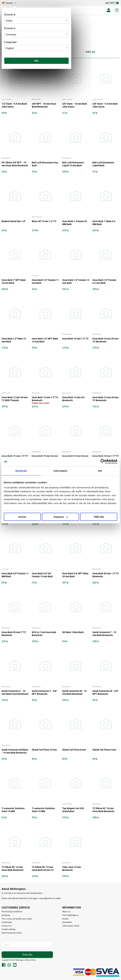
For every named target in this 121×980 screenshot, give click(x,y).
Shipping (6, 915)
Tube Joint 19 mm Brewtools (72, 869)
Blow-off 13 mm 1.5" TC (44, 221)
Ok (36, 61)
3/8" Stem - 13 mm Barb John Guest (75, 105)
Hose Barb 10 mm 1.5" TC (75, 339)
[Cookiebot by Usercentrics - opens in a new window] (103, 462)
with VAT (112, 4)
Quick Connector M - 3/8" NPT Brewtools (105, 692)
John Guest (7, 99)
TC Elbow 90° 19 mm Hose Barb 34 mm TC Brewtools (43, 869)
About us (66, 912)
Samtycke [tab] (21, 471)
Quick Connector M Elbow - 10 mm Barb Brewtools (15, 751)
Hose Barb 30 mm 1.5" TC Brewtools (106, 575)
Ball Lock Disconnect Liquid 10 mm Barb (73, 164)
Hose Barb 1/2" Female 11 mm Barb (45, 281)
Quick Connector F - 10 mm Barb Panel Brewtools (15, 692)
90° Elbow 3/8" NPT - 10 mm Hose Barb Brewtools (15, 164)
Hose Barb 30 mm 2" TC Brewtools (14, 634)
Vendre (33, 960)
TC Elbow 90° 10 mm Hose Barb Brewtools (103, 810)
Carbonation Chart (71, 926)
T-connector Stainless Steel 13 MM (43, 810)
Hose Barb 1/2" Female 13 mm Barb (76, 281)
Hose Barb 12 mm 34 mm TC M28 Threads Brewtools (15, 399)
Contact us (7, 926)
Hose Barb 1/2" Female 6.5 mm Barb (104, 281)
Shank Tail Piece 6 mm (104, 750)
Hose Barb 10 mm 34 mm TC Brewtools (105, 340)
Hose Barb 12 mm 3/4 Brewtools (73, 399)
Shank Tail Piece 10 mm (44, 750)
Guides (65, 919)
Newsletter (67, 922)
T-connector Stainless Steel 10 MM (13, 810)
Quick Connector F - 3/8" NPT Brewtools (44, 692)
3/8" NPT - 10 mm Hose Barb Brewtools (44, 105)
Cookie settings (9, 929)
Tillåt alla (99, 517)
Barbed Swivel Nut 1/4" (14, 221)
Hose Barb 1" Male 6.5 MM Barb (104, 223)
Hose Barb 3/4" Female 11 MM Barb (15, 575)
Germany (10, 3)
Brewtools (36, 99)
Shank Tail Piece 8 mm (74, 750)
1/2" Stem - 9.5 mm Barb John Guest (14, 105)
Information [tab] (61, 471)
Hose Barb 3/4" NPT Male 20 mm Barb (75, 575)
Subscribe (27, 955)
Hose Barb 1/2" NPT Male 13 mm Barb (45, 340)
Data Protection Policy (12, 933)
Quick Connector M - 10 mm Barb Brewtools (74, 692)
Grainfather (67, 804)
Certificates (7, 922)
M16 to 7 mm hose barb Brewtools (44, 634)
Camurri (35, 276)
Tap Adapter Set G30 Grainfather (73, 810)
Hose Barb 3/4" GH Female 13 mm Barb (42, 575)
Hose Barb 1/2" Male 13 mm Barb (14, 340)
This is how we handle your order (17, 919)
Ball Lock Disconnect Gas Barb (45, 164)
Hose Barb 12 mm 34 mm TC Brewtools (105, 399)
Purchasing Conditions (12, 912)
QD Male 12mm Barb (73, 632)
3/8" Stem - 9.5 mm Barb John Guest (105, 105)
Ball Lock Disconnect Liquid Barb (103, 164)
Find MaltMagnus (70, 915)
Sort (90, 52)
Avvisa (22, 517)
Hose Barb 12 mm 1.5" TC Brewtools (45, 399)
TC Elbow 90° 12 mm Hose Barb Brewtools (13, 869)
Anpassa (61, 517)
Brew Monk (37, 217)
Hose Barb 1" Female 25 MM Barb (75, 223)
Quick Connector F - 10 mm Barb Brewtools (104, 634)
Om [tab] (100, 471)
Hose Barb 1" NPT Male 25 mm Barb (14, 281)
